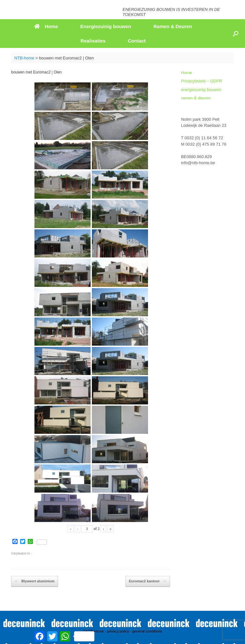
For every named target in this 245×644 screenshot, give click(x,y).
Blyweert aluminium (35, 581)
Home (46, 26)
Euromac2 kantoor (148, 581)
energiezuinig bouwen (201, 90)
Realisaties (93, 41)
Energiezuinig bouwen (106, 26)
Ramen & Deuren (173, 26)
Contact (137, 41)
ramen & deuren (196, 98)
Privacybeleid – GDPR (201, 81)
